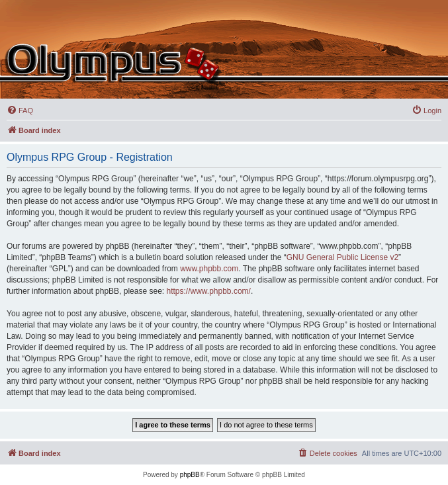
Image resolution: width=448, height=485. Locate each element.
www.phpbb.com (209, 269)
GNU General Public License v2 (342, 257)
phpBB (190, 475)
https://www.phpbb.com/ (208, 291)
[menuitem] (20, 110)
